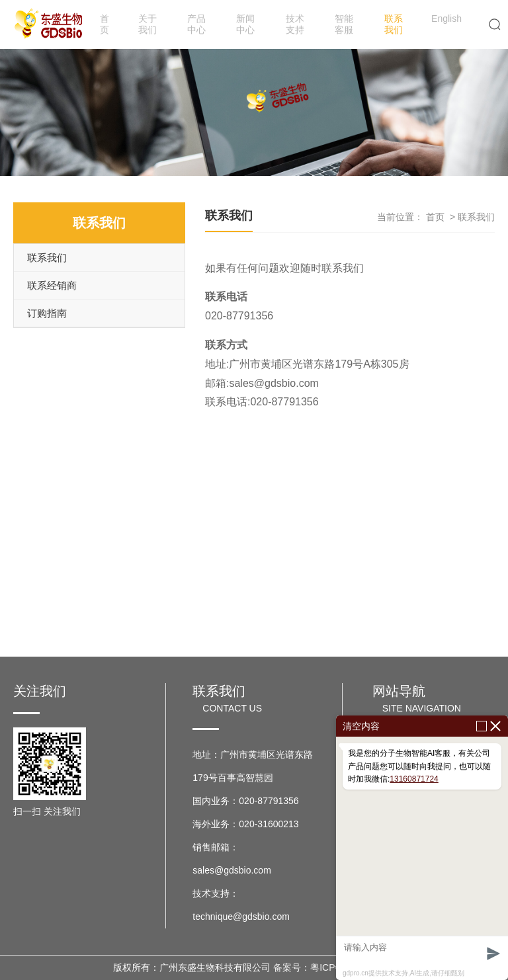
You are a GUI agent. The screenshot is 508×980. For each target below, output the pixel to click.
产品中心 (196, 24)
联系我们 (394, 24)
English (446, 19)
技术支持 (295, 24)
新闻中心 (245, 24)
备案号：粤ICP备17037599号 (334, 967)
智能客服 (344, 24)
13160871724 (414, 779)
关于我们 (148, 24)
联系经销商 (52, 285)
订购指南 (47, 313)
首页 (105, 24)
